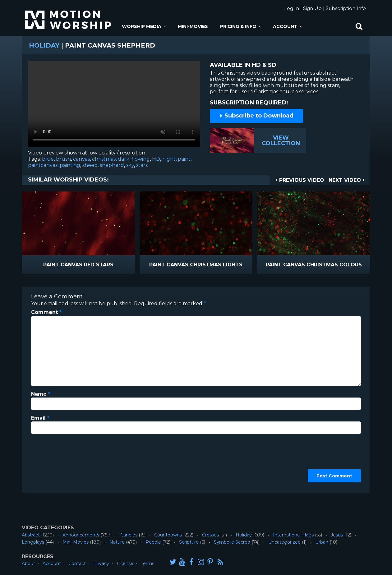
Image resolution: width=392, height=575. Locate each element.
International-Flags (293, 535)
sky (130, 165)
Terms (148, 563)
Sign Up (312, 8)
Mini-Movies (193, 26)
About (28, 563)
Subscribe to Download (256, 116)
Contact (77, 563)
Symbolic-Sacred (232, 542)
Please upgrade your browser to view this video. (114, 105)
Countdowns (168, 535)
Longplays (33, 542)
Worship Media (145, 26)
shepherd (112, 165)
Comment (46, 312)
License (125, 563)
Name (41, 394)
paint (184, 159)
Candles (129, 535)
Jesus (337, 535)
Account (288, 26)
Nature (117, 542)
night (169, 159)
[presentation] (57, 461)
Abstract (31, 535)
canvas (81, 159)
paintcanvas (43, 165)
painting (70, 165)
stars (142, 165)
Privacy (101, 563)
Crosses (210, 535)
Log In (292, 8)
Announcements (81, 535)
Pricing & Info (241, 26)
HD (156, 159)
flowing (141, 159)
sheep (90, 165)
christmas (104, 159)
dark (124, 159)
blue (48, 159)
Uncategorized (284, 542)
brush (63, 159)
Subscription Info (346, 8)
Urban (322, 542)
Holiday (44, 45)
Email (40, 418)
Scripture (189, 542)
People (153, 542)
